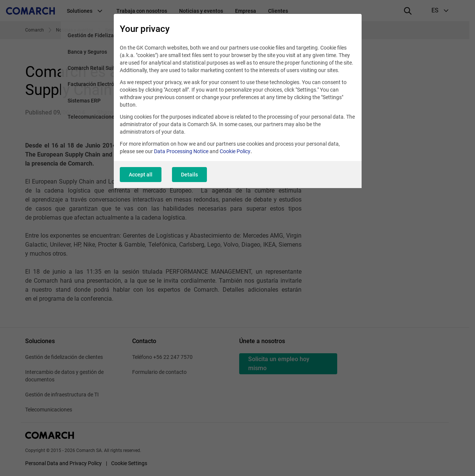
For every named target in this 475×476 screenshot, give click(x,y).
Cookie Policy (235, 151)
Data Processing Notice (181, 151)
